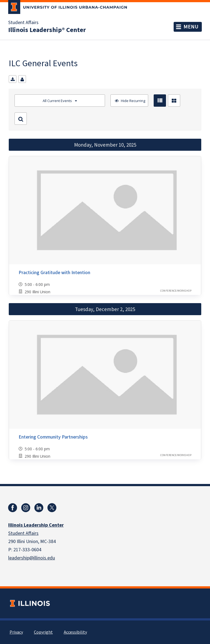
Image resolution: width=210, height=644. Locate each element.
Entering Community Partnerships (53, 437)
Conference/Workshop (176, 291)
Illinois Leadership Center (36, 525)
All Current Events (57, 101)
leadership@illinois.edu (32, 558)
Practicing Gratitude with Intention (54, 273)
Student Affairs (23, 23)
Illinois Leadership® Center (47, 30)
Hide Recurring (133, 101)
